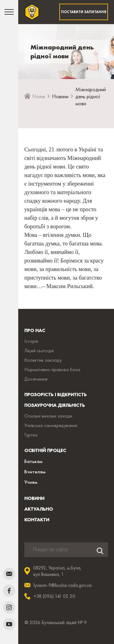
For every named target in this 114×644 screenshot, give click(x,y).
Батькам (33, 461)
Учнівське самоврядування (51, 425)
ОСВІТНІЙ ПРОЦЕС (45, 450)
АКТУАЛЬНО (39, 509)
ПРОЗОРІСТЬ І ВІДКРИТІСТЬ (55, 394)
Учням (31, 482)
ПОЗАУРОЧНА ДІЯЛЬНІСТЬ (55, 405)
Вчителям (35, 472)
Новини (60, 96)
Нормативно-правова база (52, 369)
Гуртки (31, 435)
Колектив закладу (43, 360)
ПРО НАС (35, 330)
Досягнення (36, 379)
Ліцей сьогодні (39, 351)
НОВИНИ (34, 498)
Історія (31, 341)
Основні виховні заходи (48, 416)
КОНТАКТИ (37, 520)
